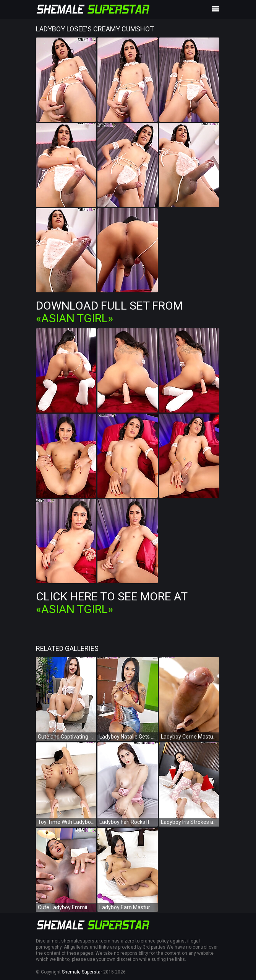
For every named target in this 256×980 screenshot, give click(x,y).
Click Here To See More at (112, 603)
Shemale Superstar (82, 972)
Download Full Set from (109, 312)
